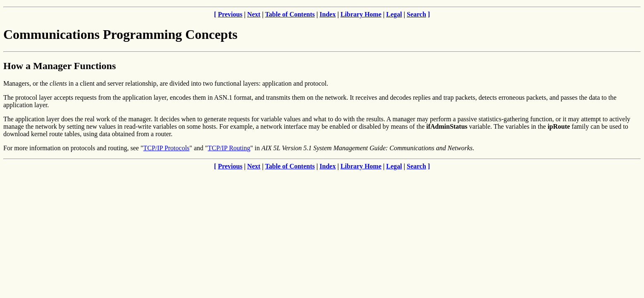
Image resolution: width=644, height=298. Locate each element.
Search (416, 14)
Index (328, 14)
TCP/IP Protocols (166, 148)
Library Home (361, 14)
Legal (394, 14)
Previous (230, 14)
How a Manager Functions (60, 66)
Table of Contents (290, 14)
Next (254, 14)
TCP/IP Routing (229, 148)
